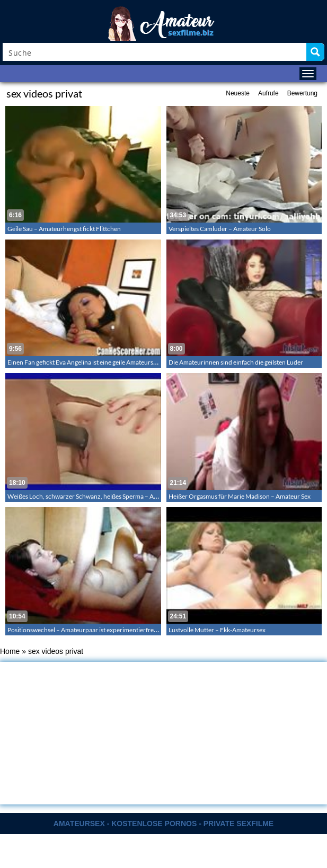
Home (10, 651)
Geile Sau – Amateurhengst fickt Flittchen (64, 229)
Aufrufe (268, 93)
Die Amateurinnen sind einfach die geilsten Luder (236, 362)
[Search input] (155, 52)
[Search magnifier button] (315, 52)
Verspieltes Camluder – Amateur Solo (220, 229)
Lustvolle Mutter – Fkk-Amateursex (217, 630)
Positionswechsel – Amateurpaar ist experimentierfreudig (87, 630)
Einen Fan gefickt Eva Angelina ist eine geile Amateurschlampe (92, 362)
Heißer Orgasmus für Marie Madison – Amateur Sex (240, 496)
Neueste (238, 93)
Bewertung (302, 93)
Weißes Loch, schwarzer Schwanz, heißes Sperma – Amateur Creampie (105, 496)
